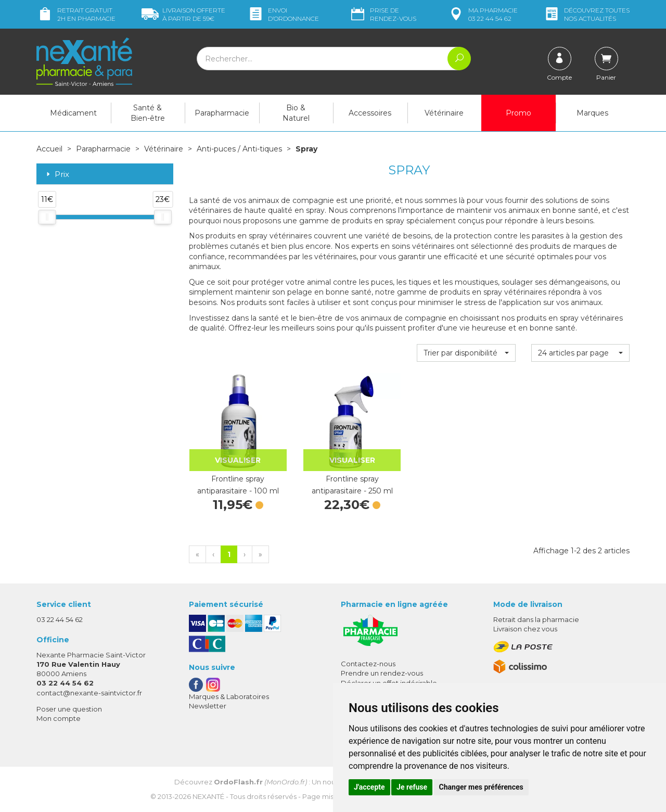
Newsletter (208, 706)
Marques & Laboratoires (229, 696)
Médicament (73, 113)
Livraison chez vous (525, 629)
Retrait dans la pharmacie (536, 619)
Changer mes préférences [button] (481, 787)
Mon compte (59, 718)
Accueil (49, 149)
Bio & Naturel (296, 113)
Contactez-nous (368, 664)
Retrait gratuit (76, 14)
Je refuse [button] (412, 787)
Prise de (383, 14)
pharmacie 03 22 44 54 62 (483, 14)
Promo (518, 113)
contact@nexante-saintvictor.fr (89, 693)
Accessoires (370, 113)
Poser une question (69, 709)
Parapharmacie (222, 113)
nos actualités (586, 14)
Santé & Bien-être (148, 113)
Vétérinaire (444, 113)
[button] (466, 353)
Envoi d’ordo (283, 14)
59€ (183, 14)
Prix (57, 175)
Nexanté (208, 796)
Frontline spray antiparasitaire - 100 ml (238, 485)
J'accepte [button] (369, 787)
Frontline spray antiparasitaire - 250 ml (352, 485)
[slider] (47, 217)
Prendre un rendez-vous (382, 673)
